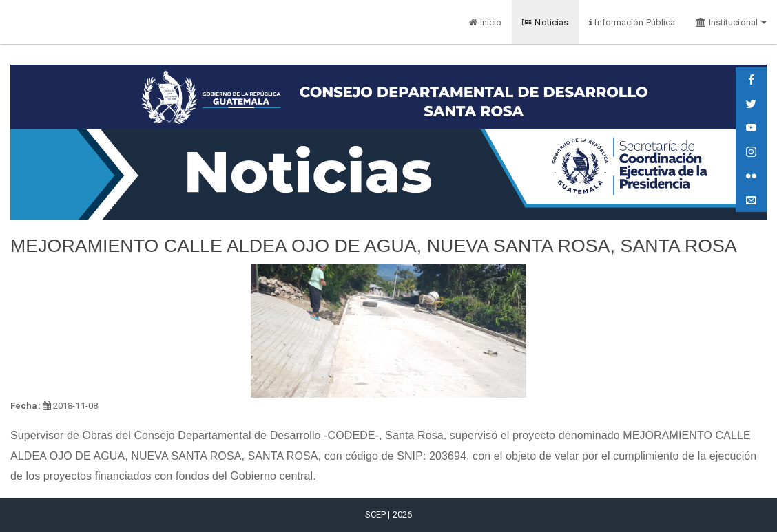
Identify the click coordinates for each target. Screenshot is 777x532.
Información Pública (632, 22)
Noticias (545, 22)
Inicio (485, 22)
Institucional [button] (731, 22)
